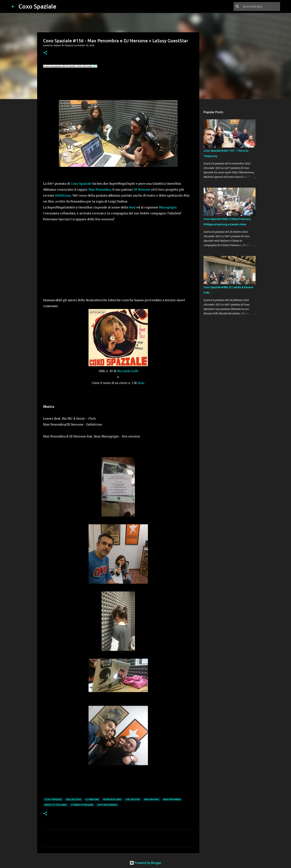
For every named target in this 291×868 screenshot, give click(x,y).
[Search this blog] (261, 6)
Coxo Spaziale (37, 6)
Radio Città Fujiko (56, 805)
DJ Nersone (142, 189)
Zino (141, 383)
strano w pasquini (82, 805)
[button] (45, 53)
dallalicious (74, 799)
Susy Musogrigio (107, 805)
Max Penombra (100, 189)
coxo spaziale (53, 799)
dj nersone (92, 799)
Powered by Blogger (145, 863)
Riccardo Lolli (128, 371)
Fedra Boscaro (112, 799)
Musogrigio (168, 207)
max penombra (172, 799)
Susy (132, 207)
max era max (151, 799)
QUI (95, 66)
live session (133, 799)
